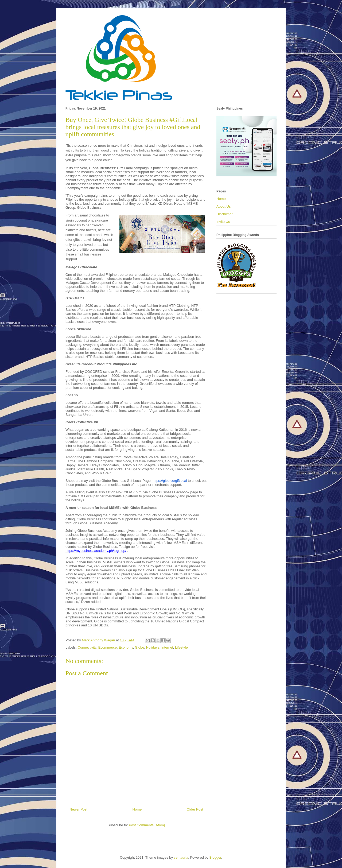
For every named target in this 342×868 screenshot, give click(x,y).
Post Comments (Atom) (147, 825)
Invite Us (223, 222)
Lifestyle (181, 647)
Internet (167, 647)
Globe (140, 647)
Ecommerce (108, 647)
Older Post (195, 809)
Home (137, 809)
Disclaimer (225, 214)
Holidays (153, 647)
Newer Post (78, 809)
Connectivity (87, 647)
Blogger (215, 857)
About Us (224, 206)
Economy (126, 647)
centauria (181, 857)
